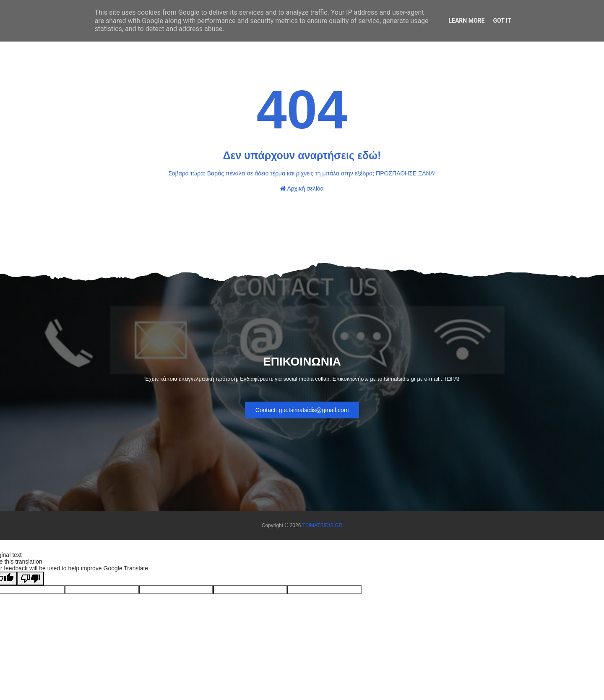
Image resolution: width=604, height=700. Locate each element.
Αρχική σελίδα (302, 188)
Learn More (466, 21)
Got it (502, 21)
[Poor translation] (31, 579)
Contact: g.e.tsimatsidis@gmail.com (302, 410)
